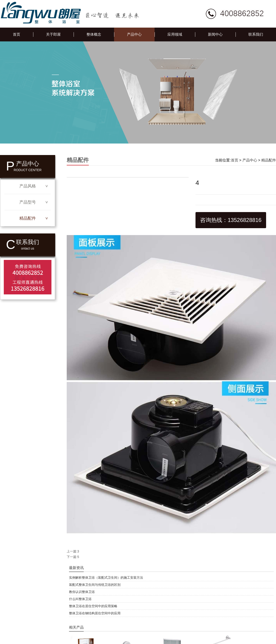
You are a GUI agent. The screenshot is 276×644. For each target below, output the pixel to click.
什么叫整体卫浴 (80, 599)
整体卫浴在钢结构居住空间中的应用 (95, 613)
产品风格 (28, 186)
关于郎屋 (53, 34)
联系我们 (256, 34)
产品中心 (134, 34)
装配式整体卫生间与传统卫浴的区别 (95, 585)
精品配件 (28, 218)
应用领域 (175, 34)
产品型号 (28, 202)
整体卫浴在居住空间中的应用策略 (93, 606)
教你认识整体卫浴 (82, 592)
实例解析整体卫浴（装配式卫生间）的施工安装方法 (106, 578)
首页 (17, 34)
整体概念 (94, 34)
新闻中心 (215, 34)
